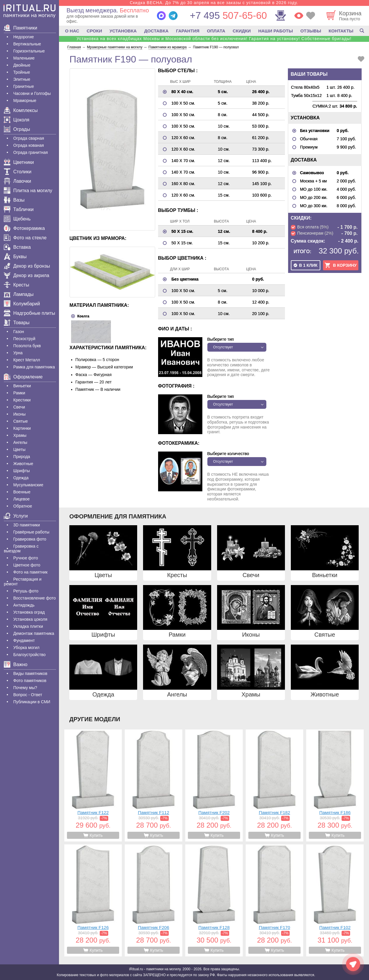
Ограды (17, 129)
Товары (17, 323)
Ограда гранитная (31, 152)
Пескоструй (24, 339)
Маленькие (24, 58)
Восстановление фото (35, 598)
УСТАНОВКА (123, 31)
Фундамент (24, 640)
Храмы (20, 435)
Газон (19, 332)
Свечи (19, 407)
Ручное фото (26, 558)
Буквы (15, 257)
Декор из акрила (27, 275)
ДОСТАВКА (156, 31)
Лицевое (22, 499)
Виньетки (22, 386)
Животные (23, 464)
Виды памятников (30, 673)
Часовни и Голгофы (32, 93)
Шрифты (22, 471)
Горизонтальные (29, 51)
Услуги (16, 516)
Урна (18, 353)
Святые (20, 421)
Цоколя (17, 120)
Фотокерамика (24, 228)
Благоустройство (29, 655)
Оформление (23, 377)
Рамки (19, 393)
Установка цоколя (30, 619)
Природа (22, 457)
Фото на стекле (25, 238)
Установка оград (29, 612)
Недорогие (24, 37)
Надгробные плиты (29, 313)
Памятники (20, 28)
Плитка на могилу (28, 191)
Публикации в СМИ (32, 702)
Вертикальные (27, 44)
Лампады (19, 294)
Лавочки (18, 181)
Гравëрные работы (31, 532)
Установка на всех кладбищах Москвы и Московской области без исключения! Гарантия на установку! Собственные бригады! (214, 39)
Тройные (22, 72)
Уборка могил (26, 648)
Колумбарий (22, 304)
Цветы (19, 449)
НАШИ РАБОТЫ (275, 31)
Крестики (22, 400)
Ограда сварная (29, 138)
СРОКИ (94, 31)
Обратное (23, 506)
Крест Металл (27, 360)
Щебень (17, 219)
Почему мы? (25, 688)
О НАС (72, 31)
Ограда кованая (29, 145)
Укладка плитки (28, 626)
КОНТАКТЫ (341, 31)
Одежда (21, 478)
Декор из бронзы (27, 266)
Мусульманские (28, 485)
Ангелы (20, 442)
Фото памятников (30, 681)
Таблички (19, 209)
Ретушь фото (26, 591)
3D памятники (27, 525)
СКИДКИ (242, 31)
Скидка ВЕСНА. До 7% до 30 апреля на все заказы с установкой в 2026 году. (214, 3)
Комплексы (21, 110)
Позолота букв (27, 346)
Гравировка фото (30, 539)
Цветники (19, 162)
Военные (22, 492)
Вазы (14, 200)
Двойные (22, 65)
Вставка (17, 247)
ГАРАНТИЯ (188, 31)
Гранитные (24, 86)
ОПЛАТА (216, 31)
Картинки (22, 428)
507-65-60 (228, 15)
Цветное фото (27, 565)
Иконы (19, 414)
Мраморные (25, 101)
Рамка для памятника (34, 367)
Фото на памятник (30, 572)
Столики (18, 172)
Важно (16, 664)
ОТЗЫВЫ (311, 31)
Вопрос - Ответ (28, 695)
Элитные (22, 79)
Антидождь (24, 605)
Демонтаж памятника (34, 633)
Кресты (17, 285)
